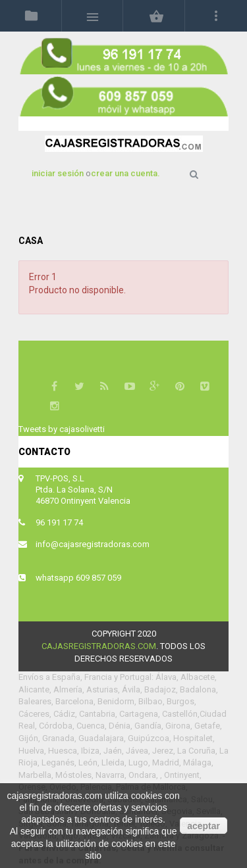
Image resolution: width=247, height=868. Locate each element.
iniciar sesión (59, 173)
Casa (31, 241)
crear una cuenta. (125, 173)
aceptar (204, 826)
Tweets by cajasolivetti (62, 429)
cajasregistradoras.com (99, 646)
